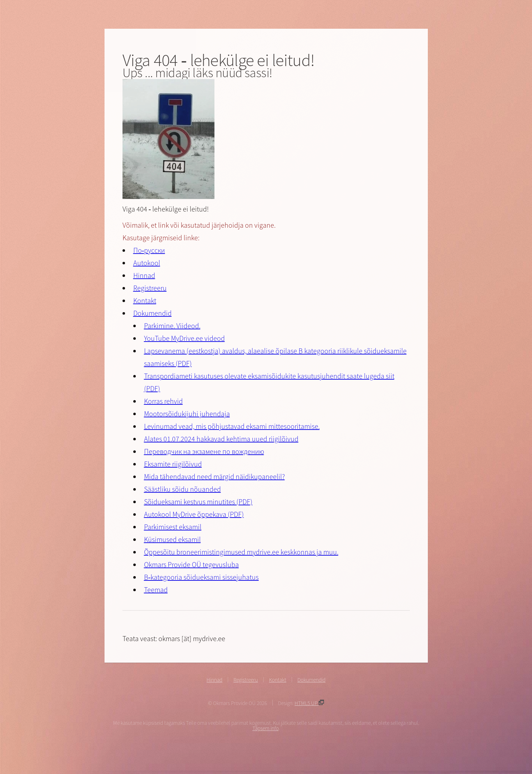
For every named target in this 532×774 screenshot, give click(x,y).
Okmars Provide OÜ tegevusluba (191, 564)
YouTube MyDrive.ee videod (184, 338)
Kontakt (145, 300)
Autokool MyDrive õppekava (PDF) (194, 514)
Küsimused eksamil (172, 539)
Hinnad (144, 275)
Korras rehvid (163, 401)
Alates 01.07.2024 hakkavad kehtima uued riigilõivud (221, 439)
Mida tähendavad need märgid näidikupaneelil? (214, 476)
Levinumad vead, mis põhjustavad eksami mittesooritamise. (232, 426)
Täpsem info (266, 728)
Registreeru (150, 288)
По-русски (149, 250)
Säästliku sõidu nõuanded (182, 489)
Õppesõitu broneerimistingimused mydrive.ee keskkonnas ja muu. (241, 552)
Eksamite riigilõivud (173, 464)
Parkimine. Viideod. (172, 326)
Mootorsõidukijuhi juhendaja (187, 414)
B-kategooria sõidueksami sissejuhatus (202, 577)
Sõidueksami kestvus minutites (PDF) (198, 502)
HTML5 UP (309, 703)
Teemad (156, 590)
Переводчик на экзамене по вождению (204, 451)
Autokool (147, 263)
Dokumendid (152, 313)
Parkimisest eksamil (173, 527)
